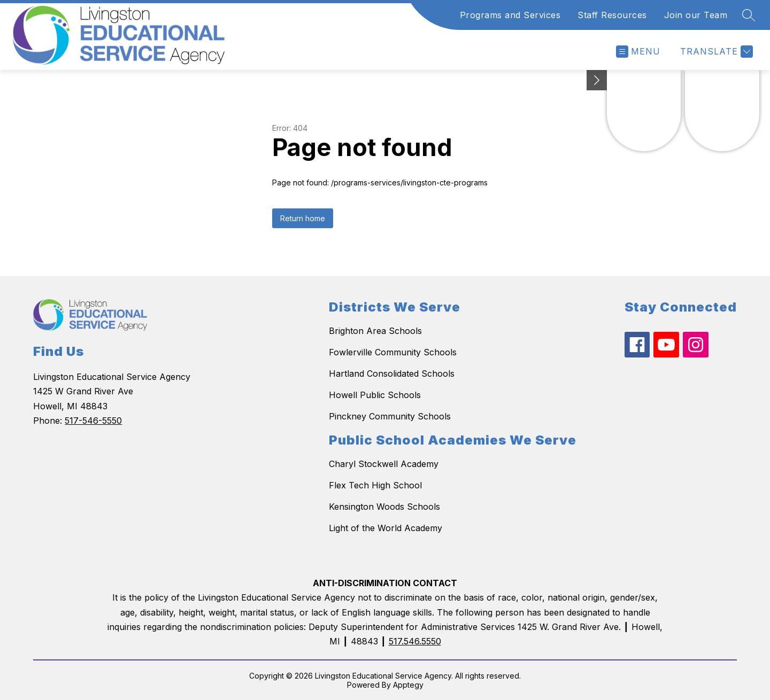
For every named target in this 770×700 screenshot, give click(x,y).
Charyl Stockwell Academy (384, 464)
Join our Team (696, 15)
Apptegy (408, 685)
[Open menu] (638, 52)
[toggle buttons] (597, 80)
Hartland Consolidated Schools (392, 374)
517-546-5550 (93, 421)
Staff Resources (612, 15)
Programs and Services (510, 15)
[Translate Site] (715, 52)
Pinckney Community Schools (390, 416)
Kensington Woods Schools (384, 507)
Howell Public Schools (375, 395)
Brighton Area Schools (375, 331)
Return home (303, 218)
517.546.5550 (415, 641)
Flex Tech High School (375, 485)
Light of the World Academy (386, 528)
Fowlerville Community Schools (393, 352)
